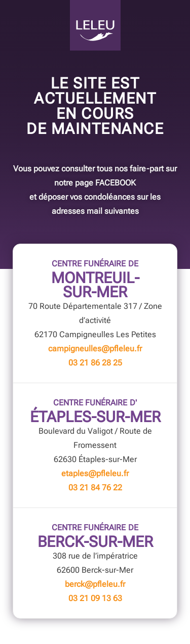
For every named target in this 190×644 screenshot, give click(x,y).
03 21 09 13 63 (95, 598)
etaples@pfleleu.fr (95, 473)
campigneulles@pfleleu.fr (95, 349)
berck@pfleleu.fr (95, 584)
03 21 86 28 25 (95, 363)
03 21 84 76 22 (95, 488)
